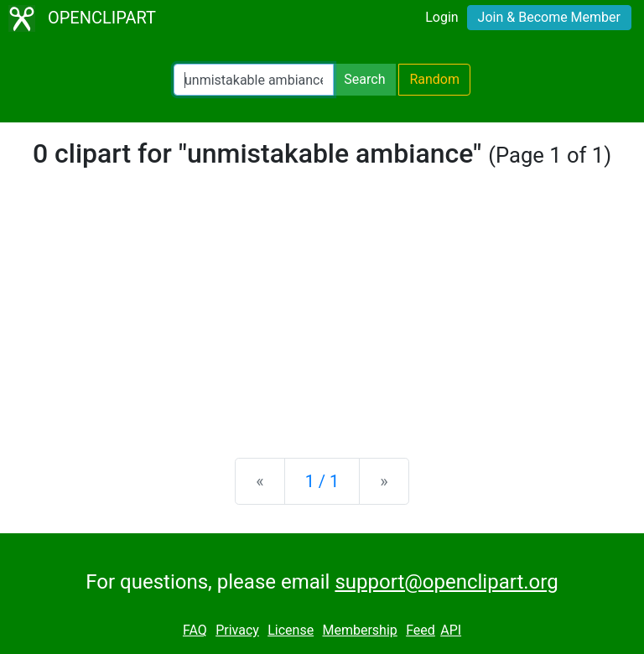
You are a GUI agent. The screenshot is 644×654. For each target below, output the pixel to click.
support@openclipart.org (446, 582)
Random (434, 79)
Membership (359, 630)
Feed (421, 630)
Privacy (237, 630)
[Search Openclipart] (254, 80)
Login (441, 17)
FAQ (195, 630)
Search (364, 79)
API (451, 630)
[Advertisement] (322, 314)
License (291, 630)
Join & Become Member (549, 17)
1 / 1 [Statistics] (322, 481)
